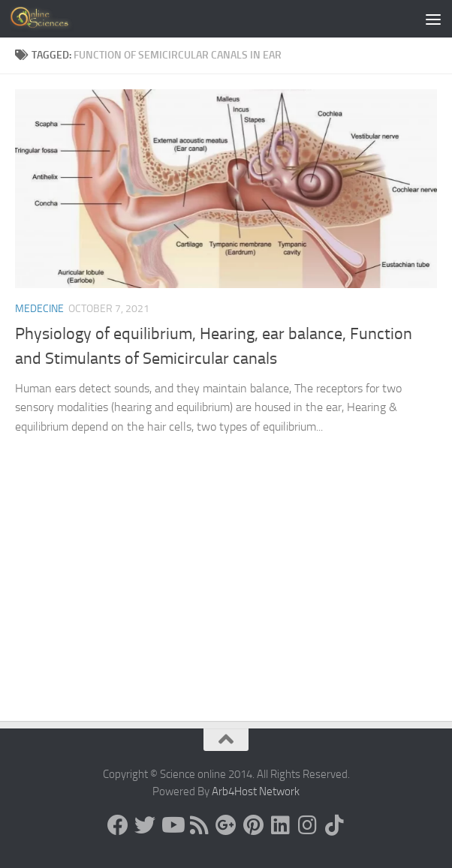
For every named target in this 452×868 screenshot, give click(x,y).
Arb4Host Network (256, 791)
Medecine (39, 309)
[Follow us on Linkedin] (280, 825)
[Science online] (118, 825)
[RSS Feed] (199, 825)
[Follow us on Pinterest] (253, 825)
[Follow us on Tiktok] (334, 825)
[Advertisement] (226, 608)
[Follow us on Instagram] (307, 825)
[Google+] (226, 825)
